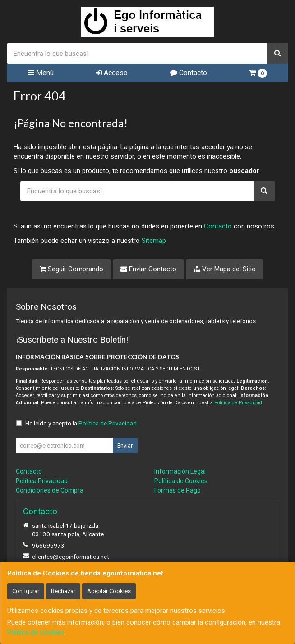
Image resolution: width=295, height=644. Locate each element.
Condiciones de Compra (50, 490)
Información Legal (180, 471)
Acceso (112, 73)
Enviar (125, 445)
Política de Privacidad (238, 403)
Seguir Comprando (71, 269)
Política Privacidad (42, 481)
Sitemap (154, 241)
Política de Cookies (36, 632)
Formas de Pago (177, 490)
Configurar (26, 591)
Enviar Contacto (148, 269)
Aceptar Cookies (109, 591)
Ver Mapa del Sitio (225, 269)
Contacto (189, 73)
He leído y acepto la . (82, 423)
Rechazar (63, 591)
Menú (41, 73)
